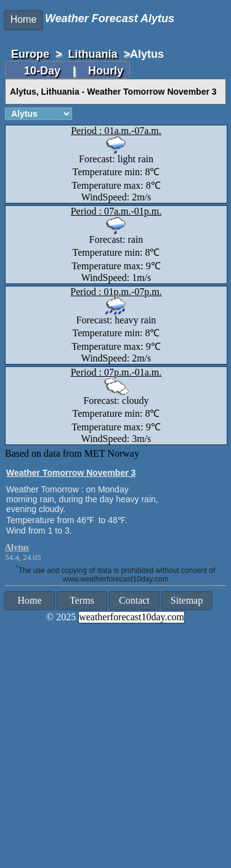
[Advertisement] (115, 747)
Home (24, 19)
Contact (134, 600)
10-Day (44, 71)
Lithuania (93, 54)
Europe (30, 54)
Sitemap (187, 600)
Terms (82, 600)
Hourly (106, 71)
